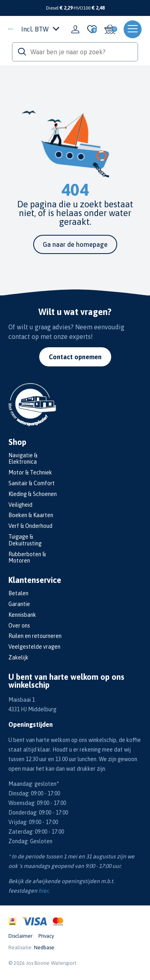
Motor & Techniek (30, 472)
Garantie (19, 604)
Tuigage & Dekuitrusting (25, 540)
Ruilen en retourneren (35, 636)
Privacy (46, 936)
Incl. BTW (40, 29)
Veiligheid (20, 505)
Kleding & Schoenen (33, 494)
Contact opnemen (75, 357)
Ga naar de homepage (75, 244)
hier (43, 891)
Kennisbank (22, 615)
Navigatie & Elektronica (23, 459)
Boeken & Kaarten (31, 515)
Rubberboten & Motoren (27, 558)
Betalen (18, 593)
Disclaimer (20, 936)
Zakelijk (18, 657)
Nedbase (44, 948)
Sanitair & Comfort (32, 483)
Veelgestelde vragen (34, 647)
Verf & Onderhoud (30, 526)
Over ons (19, 626)
